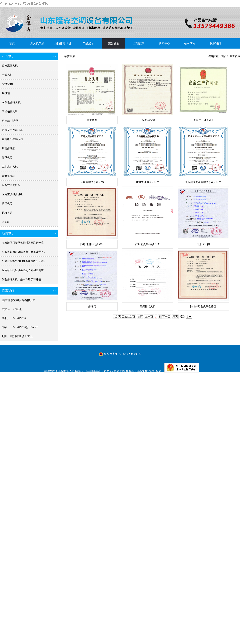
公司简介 (190, 43)
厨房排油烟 (8, 148)
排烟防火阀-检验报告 (147, 244)
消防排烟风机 (63, 43)
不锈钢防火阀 (10, 112)
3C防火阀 (7, 84)
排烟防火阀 (203, 244)
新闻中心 (164, 43)
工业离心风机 (10, 167)
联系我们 (215, 43)
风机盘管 (7, 213)
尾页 (175, 317)
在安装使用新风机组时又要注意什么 (23, 243)
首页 (12, 43)
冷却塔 (6, 222)
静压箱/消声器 (10, 121)
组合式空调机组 (11, 185)
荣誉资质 (114, 43)
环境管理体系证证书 (92, 182)
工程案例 (139, 43)
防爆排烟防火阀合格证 (203, 306)
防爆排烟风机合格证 (92, 244)
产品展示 (88, 43)
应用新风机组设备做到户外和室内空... (24, 270)
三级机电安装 (148, 120)
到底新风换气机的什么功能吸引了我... (24, 261)
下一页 (166, 317)
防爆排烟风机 (148, 306)
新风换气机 (37, 43)
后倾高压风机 (10, 66)
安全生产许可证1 (203, 120)
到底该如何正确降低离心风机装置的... (24, 252)
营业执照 (92, 120)
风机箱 (6, 93)
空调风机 (7, 75)
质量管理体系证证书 (148, 182)
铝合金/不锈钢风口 (13, 130)
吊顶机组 (7, 204)
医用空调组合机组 (12, 194)
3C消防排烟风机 (11, 102)
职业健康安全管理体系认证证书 (203, 182)
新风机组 (7, 158)
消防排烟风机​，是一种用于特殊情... (22, 279)
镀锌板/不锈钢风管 (13, 139)
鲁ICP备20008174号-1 (150, 372)
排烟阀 (92, 306)
